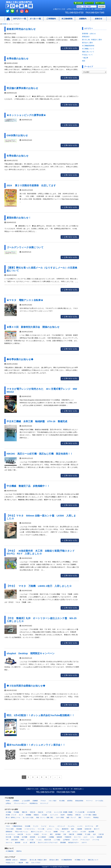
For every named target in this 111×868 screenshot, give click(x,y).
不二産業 (88, 834)
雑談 (84, 61)
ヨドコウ (75, 840)
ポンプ (21, 815)
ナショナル (71, 826)
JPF (97, 826)
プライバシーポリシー (20, 803)
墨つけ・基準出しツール (13, 818)
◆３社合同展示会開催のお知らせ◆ (26, 686)
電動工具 (24, 812)
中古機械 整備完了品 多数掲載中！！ (28, 486)
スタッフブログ (36, 863)
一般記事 (85, 58)
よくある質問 (26, 801)
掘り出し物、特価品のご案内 (92, 40)
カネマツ (84, 843)
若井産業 (33, 837)
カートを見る (99, 801)
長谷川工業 (48, 840)
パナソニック (61, 826)
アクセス (43, 801)
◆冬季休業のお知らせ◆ (20, 359)
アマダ (62, 832)
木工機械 (8, 812)
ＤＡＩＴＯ (77, 837)
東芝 (51, 834)
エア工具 (49, 812)
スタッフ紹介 (53, 801)
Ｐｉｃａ (48, 832)
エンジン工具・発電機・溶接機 (63, 812)
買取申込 (19, 851)
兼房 (73, 829)
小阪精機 (79, 829)
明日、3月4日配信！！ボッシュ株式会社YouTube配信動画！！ (40, 715)
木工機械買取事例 (88, 46)
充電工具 (33, 812)
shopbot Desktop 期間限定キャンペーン (31, 653)
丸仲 (94, 834)
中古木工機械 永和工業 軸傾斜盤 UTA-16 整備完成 (37, 421)
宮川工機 (8, 837)
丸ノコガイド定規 (28, 818)
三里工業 (101, 834)
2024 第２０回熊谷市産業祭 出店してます (31, 185)
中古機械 (16, 812)
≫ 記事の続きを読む (70, 48)
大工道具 (44, 815)
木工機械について (88, 49)
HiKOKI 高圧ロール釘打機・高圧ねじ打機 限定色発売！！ (40, 454)
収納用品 (70, 815)
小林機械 (51, 837)
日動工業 (71, 834)
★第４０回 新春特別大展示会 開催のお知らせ (34, 327)
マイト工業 (41, 829)
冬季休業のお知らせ (18, 59)
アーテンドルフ (85, 840)
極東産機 (100, 837)
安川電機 (16, 837)
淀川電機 (24, 837)
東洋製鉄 (58, 834)
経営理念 (70, 801)
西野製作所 (9, 832)
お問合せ (8, 803)
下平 (7, 840)
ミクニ (92, 837)
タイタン (28, 834)
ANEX (22, 840)
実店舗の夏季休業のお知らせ (22, 88)
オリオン (75, 832)
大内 (68, 832)
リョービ (44, 826)
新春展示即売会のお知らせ (21, 29)
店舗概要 (35, 801)
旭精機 (55, 832)
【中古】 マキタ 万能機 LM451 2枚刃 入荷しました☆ (39, 586)
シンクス (80, 826)
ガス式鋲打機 (91, 812)
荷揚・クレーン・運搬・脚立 (45, 818)
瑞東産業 (59, 837)
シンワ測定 (57, 840)
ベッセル (39, 840)
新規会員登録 (79, 801)
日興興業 (80, 834)
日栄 (65, 834)
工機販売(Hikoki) (17, 826)
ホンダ (25, 843)
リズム (57, 829)
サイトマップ (44, 803)
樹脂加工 (36, 815)
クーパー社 (96, 840)
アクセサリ (87, 818)
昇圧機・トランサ (11, 815)
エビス (85, 837)
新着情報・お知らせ (89, 34)
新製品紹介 (86, 37)
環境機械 (28, 815)
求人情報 (62, 801)
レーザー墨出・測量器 (90, 815)
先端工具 (41, 812)
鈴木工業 (20, 834)
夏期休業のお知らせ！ (19, 218)
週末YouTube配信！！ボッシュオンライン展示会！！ (36, 745)
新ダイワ (97, 829)
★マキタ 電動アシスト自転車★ (26, 300)
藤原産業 (18, 843)
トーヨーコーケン (30, 829)
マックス (36, 826)
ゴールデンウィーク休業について (25, 247)
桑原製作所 (65, 829)
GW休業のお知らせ (17, 135)
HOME (4, 24)
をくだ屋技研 (42, 837)
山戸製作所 (66, 840)
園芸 (80, 818)
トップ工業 (30, 840)
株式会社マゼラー (74, 843)
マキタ (8, 826)
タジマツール (89, 826)
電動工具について (88, 52)
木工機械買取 (10, 851)
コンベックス (54, 815)
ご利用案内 (16, 801)
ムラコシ (50, 829)
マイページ (89, 801)
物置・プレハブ (71, 818)
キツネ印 (83, 832)
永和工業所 (14, 840)
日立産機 (28, 826)
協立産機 (91, 832)
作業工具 (78, 815)
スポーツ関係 (60, 818)
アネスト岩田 (10, 829)
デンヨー (44, 834)
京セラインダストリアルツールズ (48, 843)
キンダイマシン (10, 834)
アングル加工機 (80, 812)
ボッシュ (52, 826)
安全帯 (63, 815)
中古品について (87, 55)
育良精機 (19, 829)
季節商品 (96, 818)
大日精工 (36, 834)
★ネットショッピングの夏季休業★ (26, 115)
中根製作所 (68, 837)
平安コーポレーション (22, 832)
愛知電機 (63, 843)
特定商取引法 (34, 803)
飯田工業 (33, 843)
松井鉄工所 (88, 829)
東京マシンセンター (37, 832)
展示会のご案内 (87, 43)
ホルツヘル (9, 843)
